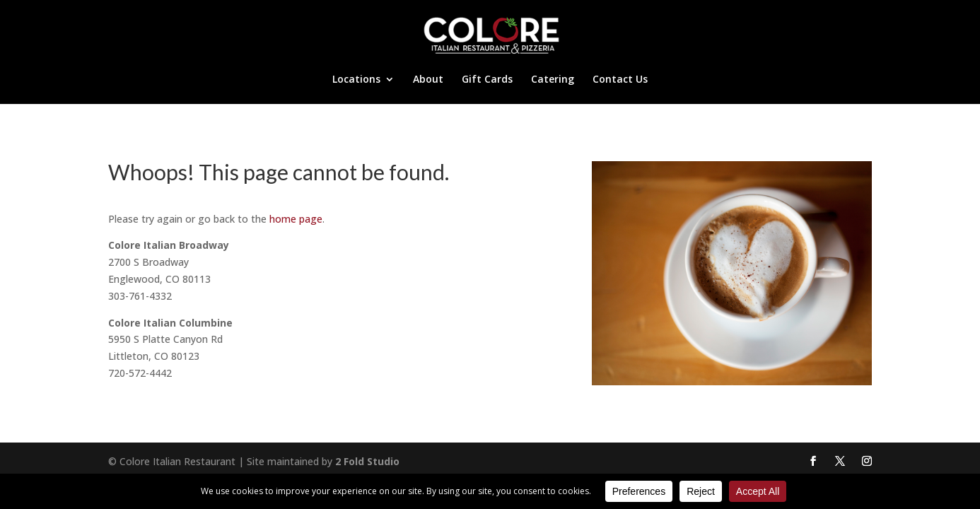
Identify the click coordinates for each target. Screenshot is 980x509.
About (428, 80)
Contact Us (620, 80)
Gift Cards (487, 80)
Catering (553, 80)
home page (296, 219)
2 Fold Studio (367, 461)
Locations (356, 80)
